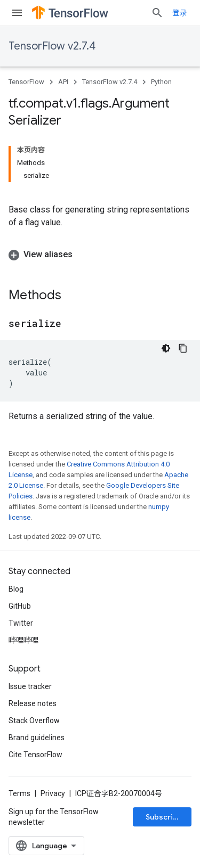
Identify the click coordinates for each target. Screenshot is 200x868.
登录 (180, 13)
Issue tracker (30, 686)
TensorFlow (26, 82)
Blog (16, 589)
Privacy (53, 793)
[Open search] (157, 13)
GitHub (20, 606)
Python (161, 82)
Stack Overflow (34, 720)
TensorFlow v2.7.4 (52, 46)
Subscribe (164, 817)
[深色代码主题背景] (166, 348)
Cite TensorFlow (35, 755)
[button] (100, 255)
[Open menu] (17, 13)
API (63, 82)
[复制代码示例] (183, 348)
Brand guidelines (37, 738)
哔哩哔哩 (23, 640)
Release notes (33, 703)
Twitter (21, 623)
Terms (19, 793)
